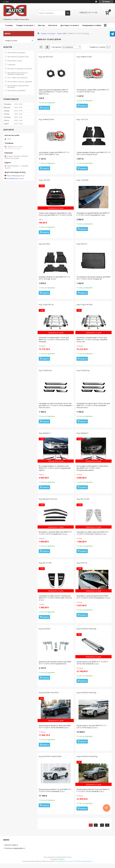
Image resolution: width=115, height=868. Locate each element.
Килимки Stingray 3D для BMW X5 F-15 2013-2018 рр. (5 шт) (54, 278)
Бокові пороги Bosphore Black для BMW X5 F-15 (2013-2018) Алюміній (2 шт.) (55, 726)
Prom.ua (69, 857)
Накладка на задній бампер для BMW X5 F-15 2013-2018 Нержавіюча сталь (93, 214)
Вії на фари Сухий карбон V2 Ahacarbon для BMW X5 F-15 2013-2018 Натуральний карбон (92, 468)
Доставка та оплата (70, 25)
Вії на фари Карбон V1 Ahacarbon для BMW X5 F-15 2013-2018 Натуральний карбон (55, 468)
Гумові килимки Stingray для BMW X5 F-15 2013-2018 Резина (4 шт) (93, 153)
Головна (9, 25)
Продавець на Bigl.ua (57, 859)
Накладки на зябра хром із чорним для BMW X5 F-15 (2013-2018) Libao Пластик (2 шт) (55, 598)
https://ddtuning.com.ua (16, 176)
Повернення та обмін (92, 25)
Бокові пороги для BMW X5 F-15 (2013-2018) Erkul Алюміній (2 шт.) (92, 663)
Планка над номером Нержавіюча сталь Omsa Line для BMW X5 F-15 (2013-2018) (55, 214)
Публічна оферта (11, 845)
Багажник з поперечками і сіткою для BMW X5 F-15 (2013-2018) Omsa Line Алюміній (54, 339)
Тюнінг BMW (62, 34)
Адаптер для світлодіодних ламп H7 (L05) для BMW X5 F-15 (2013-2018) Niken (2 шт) (53, 92)
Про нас (41, 25)
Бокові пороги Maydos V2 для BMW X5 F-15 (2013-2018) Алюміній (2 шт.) (55, 790)
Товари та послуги (24, 25)
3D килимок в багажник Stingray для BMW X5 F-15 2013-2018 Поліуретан (93, 278)
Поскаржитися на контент (64, 861)
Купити (46, 108)
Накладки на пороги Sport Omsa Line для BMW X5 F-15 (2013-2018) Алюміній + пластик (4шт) (93, 405)
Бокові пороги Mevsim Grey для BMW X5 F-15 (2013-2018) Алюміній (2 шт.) (93, 790)
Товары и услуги (11, 41)
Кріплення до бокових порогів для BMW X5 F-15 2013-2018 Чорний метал (55, 663)
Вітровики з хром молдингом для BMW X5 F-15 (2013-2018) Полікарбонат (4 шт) (93, 597)
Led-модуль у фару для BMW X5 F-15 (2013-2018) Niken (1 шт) (54, 153)
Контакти (53, 25)
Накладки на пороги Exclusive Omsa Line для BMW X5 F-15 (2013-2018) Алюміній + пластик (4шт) (56, 405)
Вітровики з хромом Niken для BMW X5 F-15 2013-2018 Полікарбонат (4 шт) (56, 533)
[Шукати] (68, 13)
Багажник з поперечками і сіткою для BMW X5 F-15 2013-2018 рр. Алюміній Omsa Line (92, 339)
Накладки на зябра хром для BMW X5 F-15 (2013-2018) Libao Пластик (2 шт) (93, 533)
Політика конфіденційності (15, 848)
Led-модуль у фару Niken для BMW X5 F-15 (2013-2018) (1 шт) (93, 91)
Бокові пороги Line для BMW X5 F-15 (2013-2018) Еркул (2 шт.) (91, 726)
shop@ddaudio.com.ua (15, 179)
